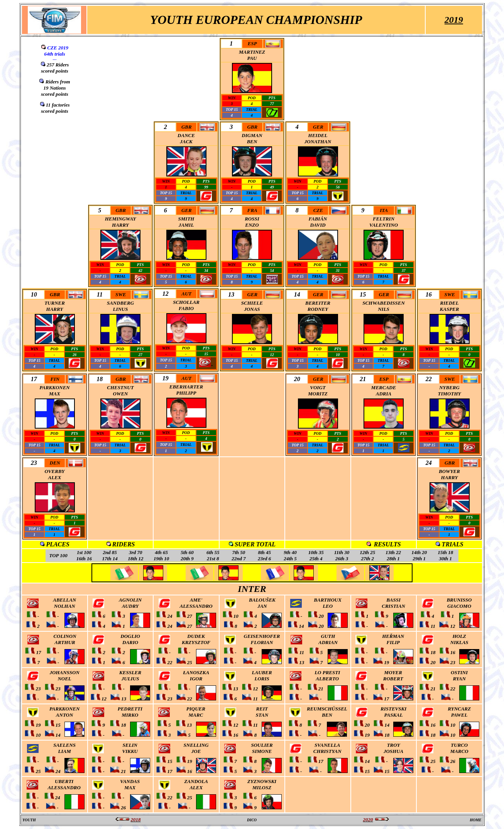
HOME (476, 820)
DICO (252, 820)
